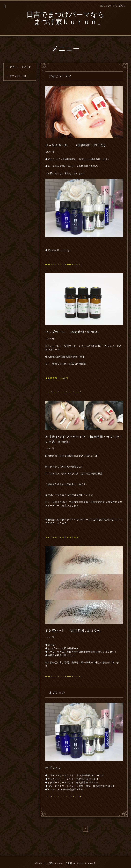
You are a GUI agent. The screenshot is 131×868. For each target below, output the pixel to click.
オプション (53, 768)
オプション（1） (18, 76)
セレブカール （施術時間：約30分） (73, 332)
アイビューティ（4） (21, 67)
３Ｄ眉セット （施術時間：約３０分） (74, 631)
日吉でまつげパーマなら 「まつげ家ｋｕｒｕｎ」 (66, 19)
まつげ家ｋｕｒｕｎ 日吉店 (58, 863)
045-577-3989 (116, 6)
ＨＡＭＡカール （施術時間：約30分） (76, 145)
